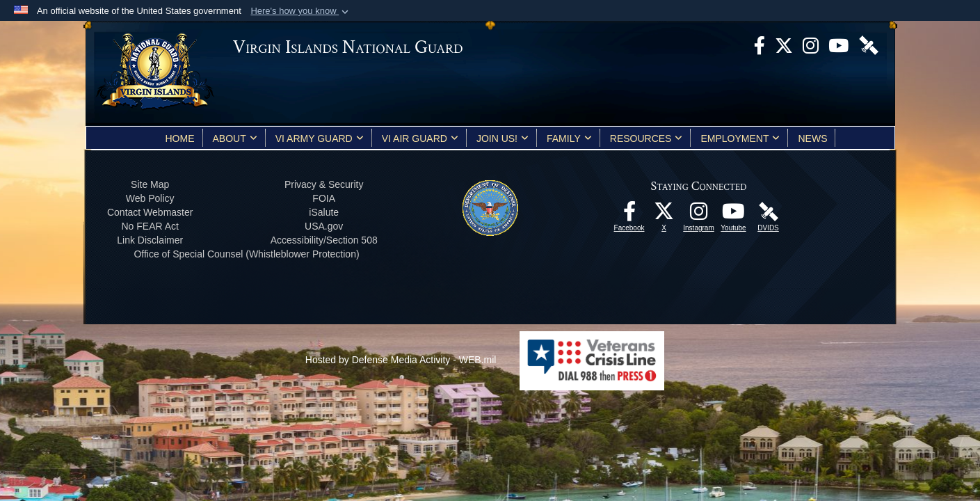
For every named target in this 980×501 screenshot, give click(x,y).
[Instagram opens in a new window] (811, 45)
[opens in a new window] (760, 45)
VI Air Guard (420, 138)
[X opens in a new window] (784, 45)
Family (569, 138)
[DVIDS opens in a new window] (869, 45)
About (235, 138)
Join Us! (503, 138)
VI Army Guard (320, 138)
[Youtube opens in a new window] (838, 45)
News (812, 138)
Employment (740, 138)
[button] (301, 11)
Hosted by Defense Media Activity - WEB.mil (401, 360)
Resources (646, 138)
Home (180, 138)
